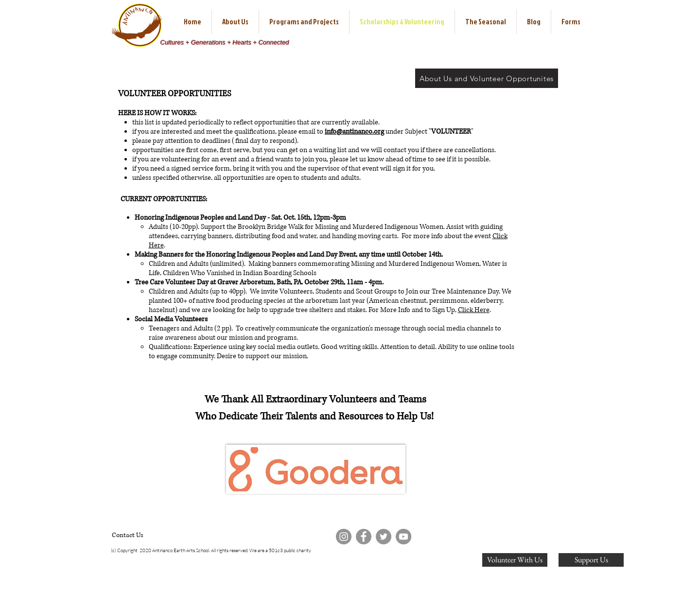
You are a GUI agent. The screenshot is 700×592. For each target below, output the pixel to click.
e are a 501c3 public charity (283, 550)
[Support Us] (591, 560)
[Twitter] (384, 537)
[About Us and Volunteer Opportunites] (487, 78)
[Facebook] (364, 537)
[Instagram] (344, 537)
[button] (235, 22)
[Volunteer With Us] (515, 560)
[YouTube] (403, 537)
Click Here (474, 310)
